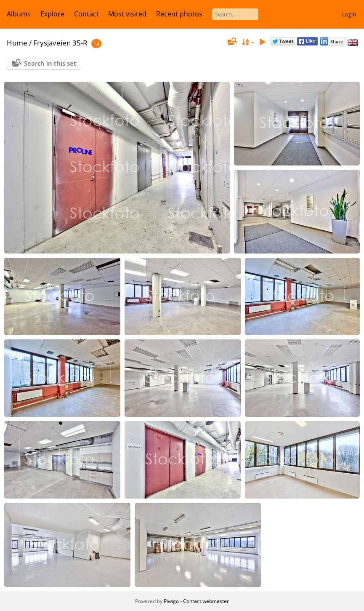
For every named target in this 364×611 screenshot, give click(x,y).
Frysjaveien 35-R (60, 43)
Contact (86, 14)
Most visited (127, 14)
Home (17, 43)
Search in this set (50, 63)
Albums (19, 14)
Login (349, 14)
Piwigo (171, 601)
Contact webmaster (206, 601)
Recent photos (179, 14)
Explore (52, 14)
